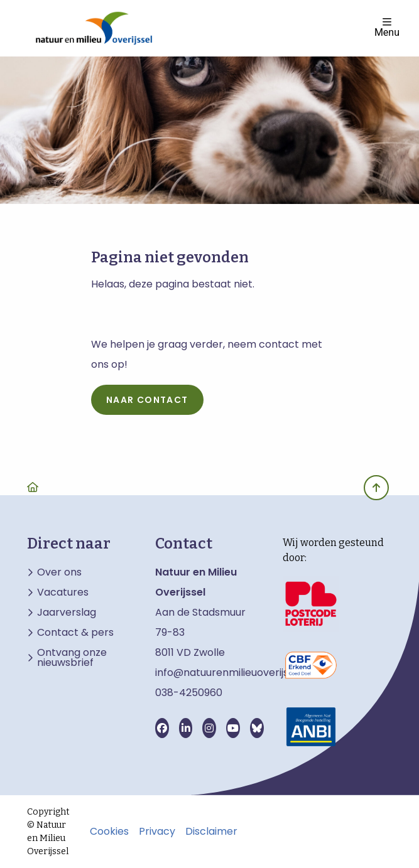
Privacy (157, 832)
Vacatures (63, 592)
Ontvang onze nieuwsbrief (72, 658)
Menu (387, 27)
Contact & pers (75, 633)
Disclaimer (211, 832)
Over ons (59, 572)
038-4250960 (189, 693)
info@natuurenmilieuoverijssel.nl (234, 672)
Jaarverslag (67, 613)
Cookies (109, 832)
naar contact (147, 400)
